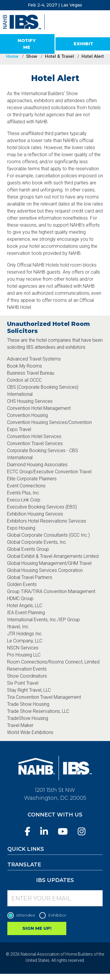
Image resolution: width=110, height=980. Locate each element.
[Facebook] (27, 832)
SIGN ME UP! (37, 928)
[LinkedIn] (44, 832)
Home (12, 56)
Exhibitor (54, 915)
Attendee (23, 915)
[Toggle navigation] (100, 29)
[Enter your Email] (55, 898)
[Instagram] (82, 832)
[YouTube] (63, 832)
